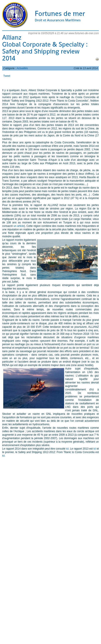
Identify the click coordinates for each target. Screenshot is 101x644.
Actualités (22, 68)
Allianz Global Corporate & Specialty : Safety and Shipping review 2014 (45, 48)
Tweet (7, 76)
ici (67, 449)
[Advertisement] (49, 503)
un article (19, 226)
